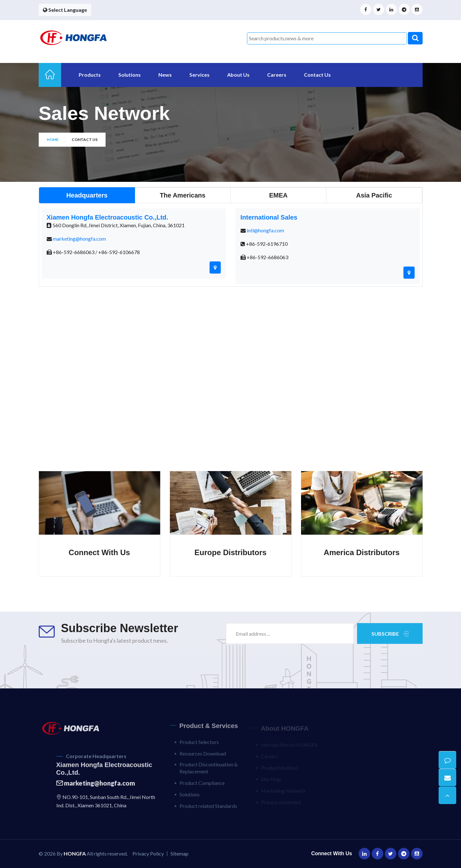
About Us (238, 75)
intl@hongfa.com (265, 230)
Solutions (130, 75)
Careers (277, 75)
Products (90, 75)
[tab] (87, 195)
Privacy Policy (148, 853)
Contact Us (317, 75)
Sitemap (179, 853)
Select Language (65, 10)
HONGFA (75, 853)
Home (53, 139)
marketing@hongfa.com (79, 239)
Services (199, 75)
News (165, 75)
